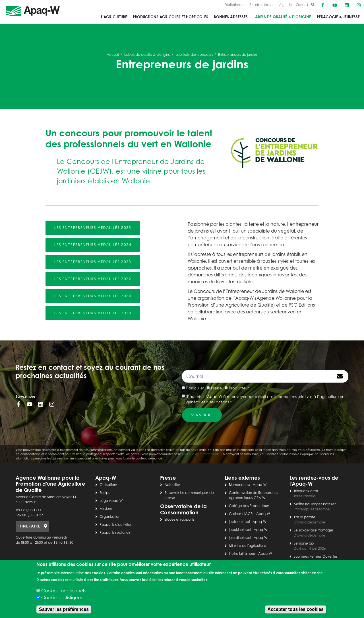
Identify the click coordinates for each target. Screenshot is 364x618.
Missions (106, 509)
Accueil (113, 55)
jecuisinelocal (240, 530)
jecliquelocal (239, 522)
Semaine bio (304, 543)
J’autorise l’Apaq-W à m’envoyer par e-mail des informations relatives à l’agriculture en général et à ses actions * (265, 399)
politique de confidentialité (201, 454)
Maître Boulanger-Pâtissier (315, 504)
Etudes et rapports (179, 519)
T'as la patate (305, 517)
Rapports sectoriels (115, 532)
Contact (302, 5)
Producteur (239, 388)
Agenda (286, 5)
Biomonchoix (239, 485)
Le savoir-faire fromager (314, 530)
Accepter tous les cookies (296, 609)
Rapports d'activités (116, 524)
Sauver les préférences (64, 609)
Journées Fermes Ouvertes (316, 556)
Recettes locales (262, 5)
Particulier (195, 388)
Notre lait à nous (242, 554)
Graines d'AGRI (241, 514)
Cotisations (108, 485)
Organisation (110, 517)
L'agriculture (114, 17)
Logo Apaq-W (111, 501)
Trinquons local (306, 491)
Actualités (172, 485)
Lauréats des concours (194, 55)
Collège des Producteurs (249, 506)
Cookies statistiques (62, 598)
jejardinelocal (240, 538)
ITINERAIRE (29, 526)
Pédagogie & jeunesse (338, 17)
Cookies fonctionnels (63, 591)
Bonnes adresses (231, 17)
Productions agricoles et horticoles (170, 17)
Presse (216, 388)
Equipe (105, 493)
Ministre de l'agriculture (248, 546)
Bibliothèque (235, 5)
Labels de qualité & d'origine (282, 17)
